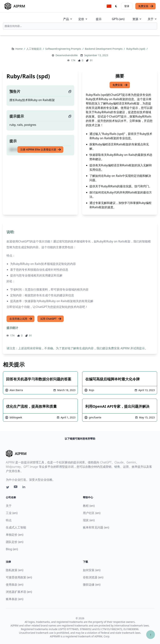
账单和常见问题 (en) (96, 527)
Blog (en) (12, 549)
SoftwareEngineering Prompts (64, 49)
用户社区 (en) (92, 513)
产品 (68, 19)
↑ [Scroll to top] (151, 635)
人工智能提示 (34, 49)
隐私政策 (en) (15, 570)
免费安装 (146, 6)
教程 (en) (89, 506)
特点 (9, 520)
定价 (83, 19)
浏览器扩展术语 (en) (19, 592)
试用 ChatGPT (51, 319)
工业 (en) (12, 513)
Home (19, 49)
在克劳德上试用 (21, 319)
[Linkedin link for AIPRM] (25, 488)
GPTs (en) (118, 19)
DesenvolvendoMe (67, 55)
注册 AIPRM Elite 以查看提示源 (41, 150)
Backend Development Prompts (104, 49)
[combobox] (80, 26)
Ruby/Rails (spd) (136, 49)
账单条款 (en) (15, 599)
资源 (137, 19)
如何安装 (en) (92, 570)
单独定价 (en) (15, 535)
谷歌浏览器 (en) (93, 577)
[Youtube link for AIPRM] (16, 488)
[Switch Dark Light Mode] (116, 6)
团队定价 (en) (15, 542)
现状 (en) (89, 520)
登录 (127, 6)
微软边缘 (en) (92, 585)
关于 (152, 19)
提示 (99, 19)
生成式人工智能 (16, 527)
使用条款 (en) (15, 585)
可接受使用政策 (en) (19, 577)
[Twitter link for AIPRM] (8, 487)
